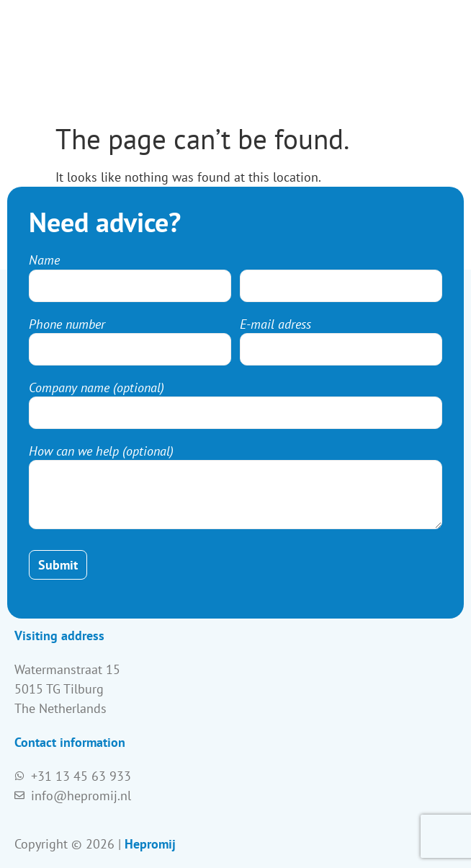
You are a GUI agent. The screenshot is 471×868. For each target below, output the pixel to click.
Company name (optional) (97, 388)
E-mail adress (275, 324)
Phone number (67, 324)
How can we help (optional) (101, 451)
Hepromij (150, 844)
